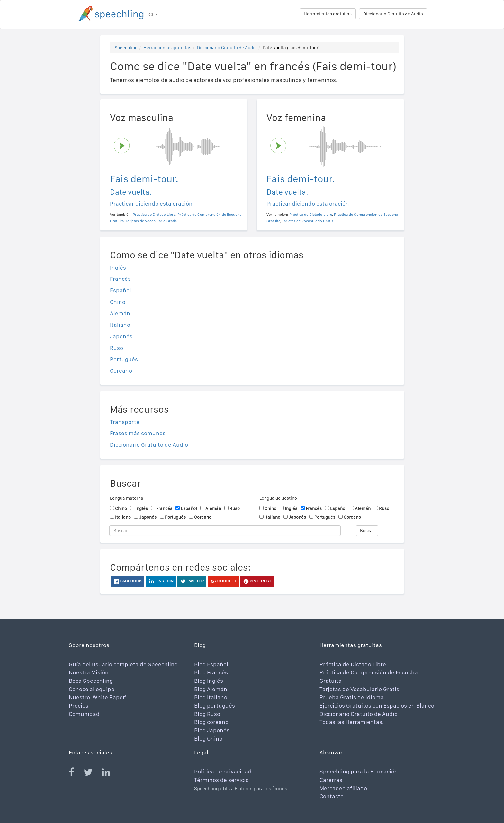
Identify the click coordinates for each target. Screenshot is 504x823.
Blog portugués (215, 705)
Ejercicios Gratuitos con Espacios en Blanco (377, 705)
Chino (118, 302)
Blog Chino (208, 739)
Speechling (126, 48)
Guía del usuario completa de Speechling (123, 664)
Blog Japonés (212, 730)
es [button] (153, 14)
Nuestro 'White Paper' (98, 697)
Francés (120, 279)
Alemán (120, 313)
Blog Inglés (209, 681)
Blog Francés (211, 672)
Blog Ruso (207, 714)
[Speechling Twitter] (92, 774)
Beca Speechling (91, 681)
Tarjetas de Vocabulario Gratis (359, 689)
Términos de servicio (221, 780)
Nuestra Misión (89, 672)
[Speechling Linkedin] (110, 774)
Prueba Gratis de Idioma (352, 697)
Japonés (121, 336)
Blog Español (211, 664)
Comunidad (84, 714)
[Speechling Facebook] (76, 774)
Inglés (118, 267)
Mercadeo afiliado (343, 788)
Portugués (124, 359)
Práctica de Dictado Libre (353, 664)
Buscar (367, 531)
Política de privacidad (223, 771)
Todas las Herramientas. (352, 722)
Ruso (117, 348)
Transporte (125, 422)
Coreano (121, 371)
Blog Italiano (211, 697)
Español (121, 290)
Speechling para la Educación (359, 771)
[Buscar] (225, 531)
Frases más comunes (138, 433)
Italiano (120, 325)
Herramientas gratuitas (328, 14)
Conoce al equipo (92, 689)
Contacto (332, 796)
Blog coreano (211, 722)
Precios (79, 705)
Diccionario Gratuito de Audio (393, 14)
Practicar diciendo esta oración (151, 203)
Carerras (331, 780)
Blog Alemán (211, 689)
